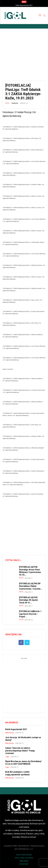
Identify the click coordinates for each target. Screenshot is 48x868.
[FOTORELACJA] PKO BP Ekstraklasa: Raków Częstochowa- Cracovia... (31, 586)
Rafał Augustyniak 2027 (24, 5)
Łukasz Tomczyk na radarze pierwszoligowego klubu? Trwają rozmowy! (20, 751)
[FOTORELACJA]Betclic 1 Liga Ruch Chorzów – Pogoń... (30, 614)
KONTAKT (24, 864)
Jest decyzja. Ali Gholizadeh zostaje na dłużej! (23, 739)
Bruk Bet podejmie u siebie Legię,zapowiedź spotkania (17, 773)
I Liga (7, 757)
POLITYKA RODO (24, 855)
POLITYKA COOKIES (24, 858)
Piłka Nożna (10, 733)
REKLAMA (24, 861)
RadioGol (15, 103)
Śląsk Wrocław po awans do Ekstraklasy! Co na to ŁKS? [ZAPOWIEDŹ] (23, 763)
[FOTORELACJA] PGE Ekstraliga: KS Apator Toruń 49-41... (29, 600)
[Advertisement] (24, 53)
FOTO (7, 103)
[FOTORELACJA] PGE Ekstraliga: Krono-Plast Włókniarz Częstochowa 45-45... (30, 571)
